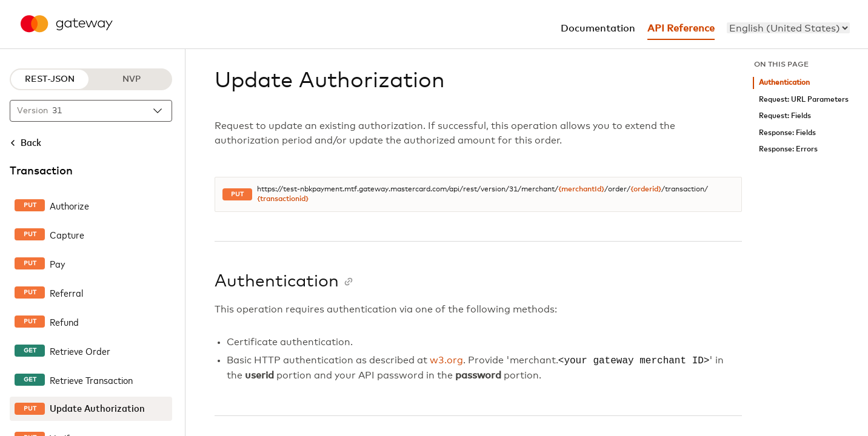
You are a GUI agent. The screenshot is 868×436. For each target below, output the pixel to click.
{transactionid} (283, 199)
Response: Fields (787, 133)
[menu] (788, 28)
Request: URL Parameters (804, 100)
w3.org (446, 361)
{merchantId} (581, 190)
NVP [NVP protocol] (132, 79)
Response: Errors (788, 149)
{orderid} (646, 190)
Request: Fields (785, 116)
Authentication (784, 83)
